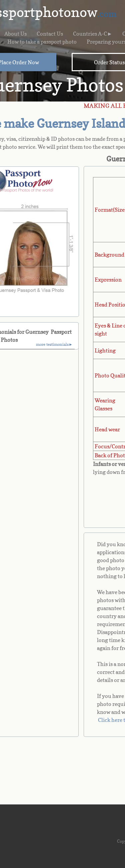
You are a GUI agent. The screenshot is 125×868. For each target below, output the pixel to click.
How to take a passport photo (42, 42)
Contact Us (50, 34)
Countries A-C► (93, 34)
